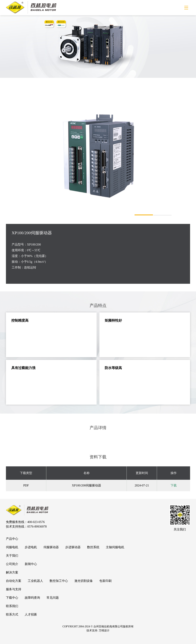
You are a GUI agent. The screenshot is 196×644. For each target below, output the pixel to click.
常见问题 (53, 598)
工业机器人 (35, 581)
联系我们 (12, 606)
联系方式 (12, 614)
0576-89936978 (37, 527)
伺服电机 (12, 547)
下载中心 (12, 598)
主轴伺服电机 (115, 547)
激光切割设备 (84, 581)
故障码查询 (32, 598)
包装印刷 (105, 581)
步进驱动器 (73, 547)
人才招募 (31, 614)
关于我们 (12, 556)
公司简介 (12, 564)
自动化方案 (14, 581)
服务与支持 (14, 589)
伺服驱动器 (51, 547)
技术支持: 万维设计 (98, 631)
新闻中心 (31, 564)
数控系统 (93, 547)
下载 (174, 485)
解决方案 (12, 572)
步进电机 (31, 547)
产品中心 (12, 539)
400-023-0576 (36, 522)
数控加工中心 (59, 581)
